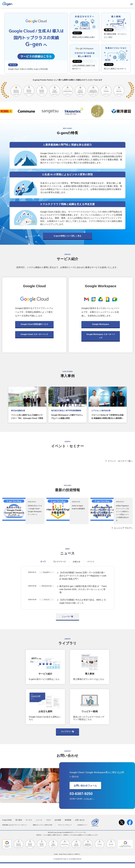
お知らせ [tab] (77, 562)
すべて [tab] (43, 562)
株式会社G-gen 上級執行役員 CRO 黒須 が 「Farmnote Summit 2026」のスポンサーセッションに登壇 (83, 592)
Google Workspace (101, 324)
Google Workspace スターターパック (101, 336)
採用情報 (68, 825)
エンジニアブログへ (123, 528)
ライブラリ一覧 (67, 736)
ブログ (48, 825)
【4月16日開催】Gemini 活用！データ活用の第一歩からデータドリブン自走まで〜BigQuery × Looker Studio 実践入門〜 (83, 577)
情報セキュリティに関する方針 (43, 830)
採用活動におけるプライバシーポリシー (15, 830)
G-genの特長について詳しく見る (67, 236)
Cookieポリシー (82, 830)
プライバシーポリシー (65, 830)
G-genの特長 (7, 825)
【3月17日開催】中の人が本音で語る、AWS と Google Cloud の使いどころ (83, 605)
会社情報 (58, 825)
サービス (29, 825)
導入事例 (19, 825)
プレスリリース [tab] (59, 562)
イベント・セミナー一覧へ (120, 461)
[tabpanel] (67, 590)
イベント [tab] (91, 562)
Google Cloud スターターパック (34, 334)
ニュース (39, 825)
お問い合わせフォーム (85, 790)
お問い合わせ (80, 825)
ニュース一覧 (67, 621)
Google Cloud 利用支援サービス (34, 324)
